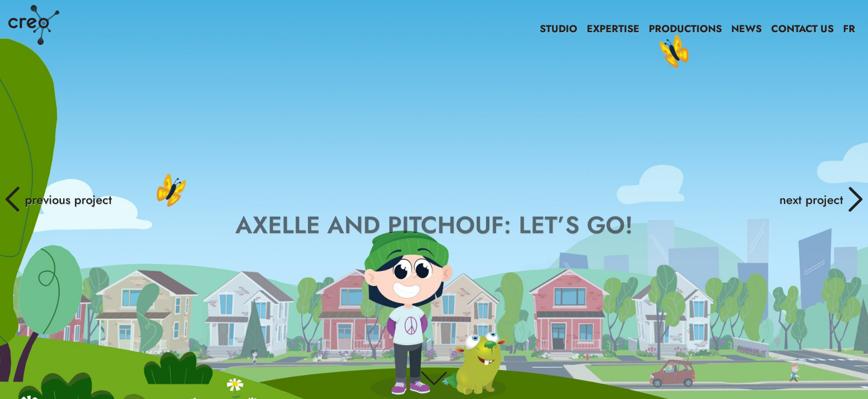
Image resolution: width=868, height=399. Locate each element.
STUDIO (559, 29)
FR (849, 29)
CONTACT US (802, 29)
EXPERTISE (613, 29)
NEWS (746, 29)
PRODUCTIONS (685, 29)
